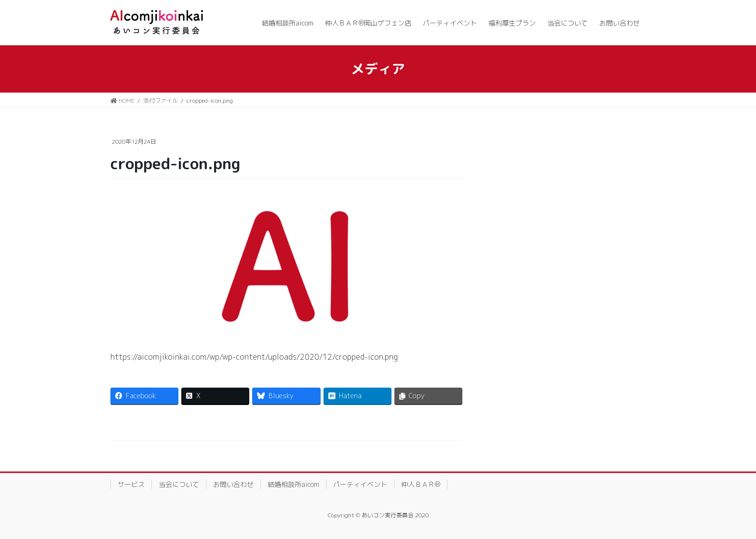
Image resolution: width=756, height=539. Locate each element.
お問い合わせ (233, 484)
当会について (179, 484)
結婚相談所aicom (293, 484)
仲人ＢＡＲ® (421, 484)
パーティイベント (360, 484)
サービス (131, 484)
